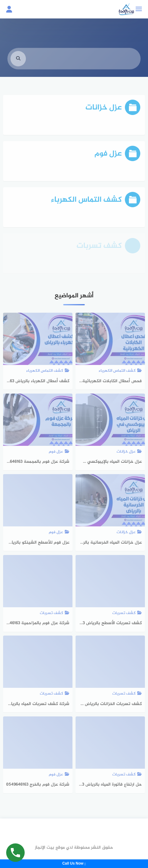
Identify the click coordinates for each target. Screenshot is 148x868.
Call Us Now (74, 864)
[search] (18, 63)
